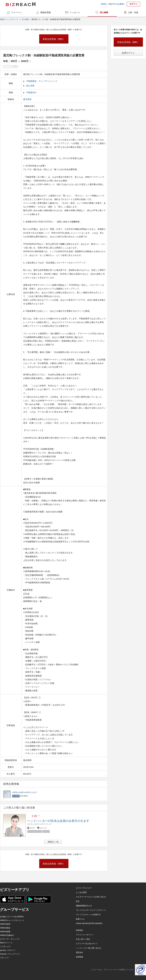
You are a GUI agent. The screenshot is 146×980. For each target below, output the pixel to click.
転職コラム (80, 919)
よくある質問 (81, 892)
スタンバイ (4, 958)
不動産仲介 (31, 92)
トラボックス (5, 947)
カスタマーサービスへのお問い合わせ (91, 897)
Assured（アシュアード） (10, 954)
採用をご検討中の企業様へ (113, 4)
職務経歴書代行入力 (84, 906)
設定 (78, 901)
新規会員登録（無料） (54, 39)
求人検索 (104, 12)
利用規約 (79, 930)
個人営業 (30, 86)
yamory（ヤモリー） (8, 950)
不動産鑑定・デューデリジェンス (42, 81)
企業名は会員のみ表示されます (25, 792)
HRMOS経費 (5, 932)
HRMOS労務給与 (7, 935)
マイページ (16, 12)
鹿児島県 (28, 99)
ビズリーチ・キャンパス (10, 939)
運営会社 (79, 952)
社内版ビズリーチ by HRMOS (12, 917)
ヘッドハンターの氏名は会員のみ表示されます (58, 821)
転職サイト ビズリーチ (9, 19)
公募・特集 (133, 12)
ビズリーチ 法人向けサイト (87, 944)
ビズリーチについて (84, 888)
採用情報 (79, 957)
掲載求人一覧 (53, 842)
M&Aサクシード (6, 943)
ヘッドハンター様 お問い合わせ (89, 948)
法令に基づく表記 (83, 939)
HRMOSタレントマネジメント (12, 920)
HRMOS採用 (5, 924)
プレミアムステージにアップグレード (91, 910)
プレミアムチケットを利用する (88, 915)
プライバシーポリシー (85, 935)
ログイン (133, 4)
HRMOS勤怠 (5, 928)
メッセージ (75, 12)
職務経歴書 (46, 12)
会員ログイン (128, 53)
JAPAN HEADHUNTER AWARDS (89, 923)
